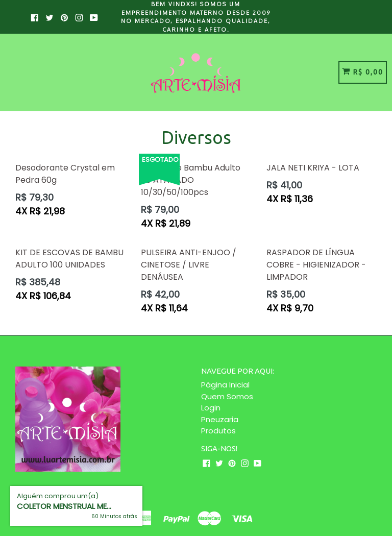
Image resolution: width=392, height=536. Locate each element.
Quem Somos (227, 396)
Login (211, 408)
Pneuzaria (220, 419)
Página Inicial (225, 385)
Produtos (218, 431)
